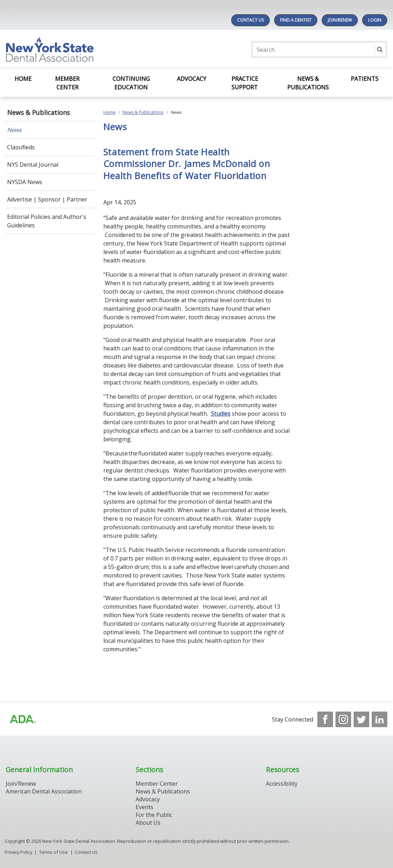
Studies (221, 414)
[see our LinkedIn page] (380, 719)
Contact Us (250, 20)
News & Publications (308, 83)
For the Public (154, 815)
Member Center (67, 83)
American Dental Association (44, 791)
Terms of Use (53, 852)
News (14, 130)
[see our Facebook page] (325, 719)
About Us (148, 823)
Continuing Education (131, 83)
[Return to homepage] (97, 49)
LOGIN (375, 20)
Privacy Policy (18, 852)
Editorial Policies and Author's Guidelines (47, 221)
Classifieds (21, 147)
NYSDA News (25, 182)
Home (23, 79)
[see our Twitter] (361, 719)
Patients (365, 79)
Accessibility (282, 784)
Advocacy (192, 79)
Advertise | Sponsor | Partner (47, 199)
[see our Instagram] (343, 719)
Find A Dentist (296, 20)
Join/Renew (340, 20)
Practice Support (245, 83)
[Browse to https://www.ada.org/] (22, 719)
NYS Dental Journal (33, 165)
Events (144, 807)
